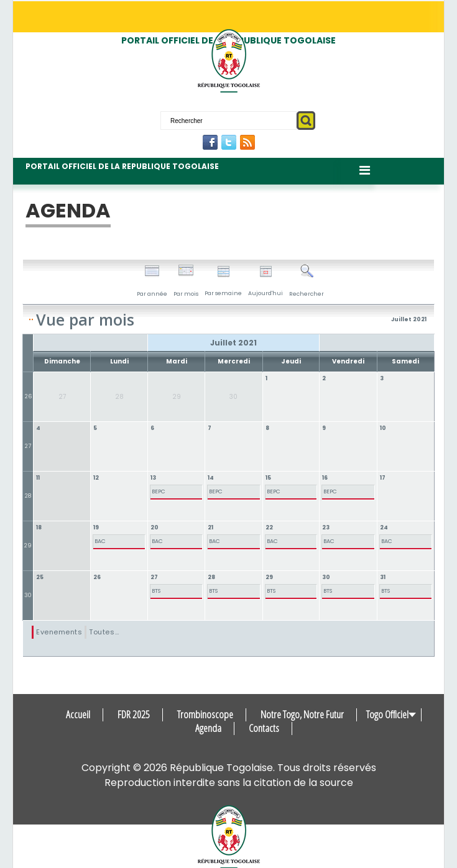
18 (39, 528)
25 (40, 577)
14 (211, 478)
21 (210, 528)
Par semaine (223, 281)
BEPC (159, 491)
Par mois (186, 281)
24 (384, 528)
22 (269, 528)
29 (28, 546)
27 (28, 446)
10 (383, 428)
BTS (156, 591)
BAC (100, 541)
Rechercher (307, 281)
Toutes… (104, 632)
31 (383, 577)
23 (326, 528)
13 (153, 478)
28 (28, 496)
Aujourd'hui (265, 281)
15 (268, 478)
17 (383, 478)
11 (38, 478)
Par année (152, 281)
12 (96, 478)
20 (155, 528)
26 (28, 396)
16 (325, 478)
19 (96, 528)
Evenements (59, 632)
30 (28, 595)
